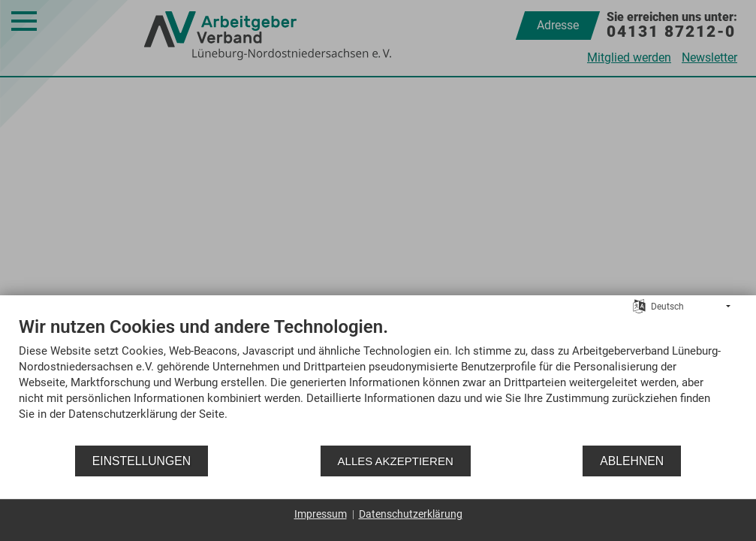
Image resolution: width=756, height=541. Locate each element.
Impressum (321, 514)
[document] (378, 380)
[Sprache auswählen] (639, 306)
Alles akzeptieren (396, 461)
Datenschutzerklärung (411, 514)
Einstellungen (142, 461)
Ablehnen (632, 461)
